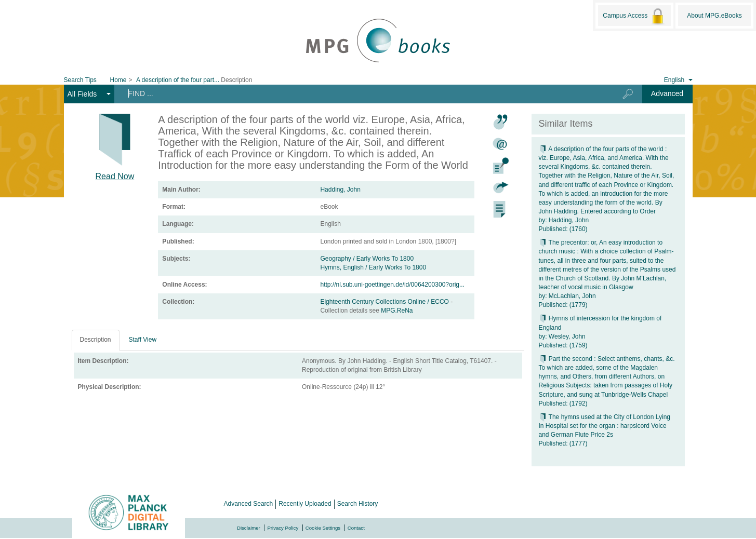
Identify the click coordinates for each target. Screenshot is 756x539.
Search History (358, 504)
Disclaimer (249, 528)
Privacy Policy (283, 528)
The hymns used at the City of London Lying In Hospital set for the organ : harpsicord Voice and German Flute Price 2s (605, 426)
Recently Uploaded (305, 504)
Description (96, 340)
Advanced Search (249, 504)
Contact (356, 528)
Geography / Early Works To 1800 (367, 259)
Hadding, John (340, 190)
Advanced (667, 93)
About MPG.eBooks (714, 16)
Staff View (143, 340)
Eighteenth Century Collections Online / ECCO (385, 302)
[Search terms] (360, 93)
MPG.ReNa (397, 311)
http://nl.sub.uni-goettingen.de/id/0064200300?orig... (392, 285)
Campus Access (634, 16)
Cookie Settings (323, 528)
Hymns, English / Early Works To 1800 (373, 267)
